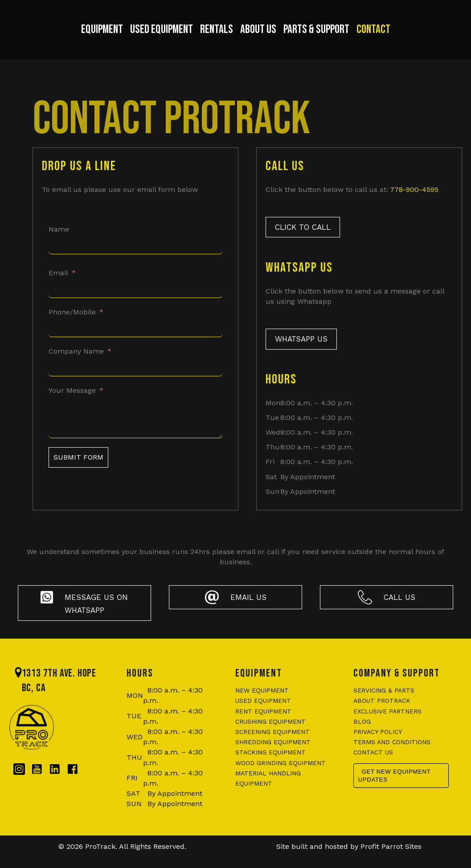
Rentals (190, 38)
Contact (400, 38)
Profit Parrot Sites (391, 863)
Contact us (373, 769)
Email (58, 289)
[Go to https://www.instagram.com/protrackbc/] (19, 786)
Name (59, 245)
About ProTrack (382, 717)
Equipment (75, 38)
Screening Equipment (272, 748)
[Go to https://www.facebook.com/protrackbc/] (73, 786)
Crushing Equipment (270, 738)
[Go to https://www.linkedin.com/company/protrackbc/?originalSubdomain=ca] (55, 786)
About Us (285, 38)
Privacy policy (378, 748)
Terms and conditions (392, 758)
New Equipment (262, 706)
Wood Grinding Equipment (281, 779)
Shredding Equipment (273, 758)
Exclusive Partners (387, 727)
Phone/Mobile (72, 328)
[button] (303, 243)
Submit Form (78, 473)
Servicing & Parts (384, 706)
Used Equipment (135, 38)
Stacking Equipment (270, 769)
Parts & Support (343, 38)
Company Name (76, 367)
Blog (362, 738)
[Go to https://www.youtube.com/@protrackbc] (37, 786)
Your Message (72, 407)
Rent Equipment (263, 727)
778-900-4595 (414, 206)
